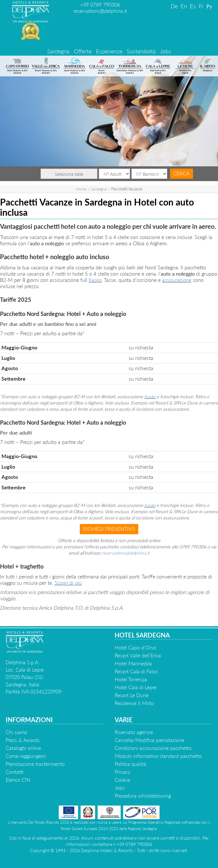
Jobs (166, 51)
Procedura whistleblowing (143, 796)
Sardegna (58, 51)
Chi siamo (16, 732)
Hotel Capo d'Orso (135, 647)
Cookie (122, 780)
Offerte (83, 51)
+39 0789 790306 (100, 5)
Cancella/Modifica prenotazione (149, 740)
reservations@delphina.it (100, 11)
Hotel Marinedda (133, 663)
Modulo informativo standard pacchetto (158, 756)
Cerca (181, 174)
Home (81, 189)
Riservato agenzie (134, 732)
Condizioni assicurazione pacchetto (153, 748)
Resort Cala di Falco (136, 671)
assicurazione (177, 280)
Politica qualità (130, 764)
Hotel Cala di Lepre (136, 687)
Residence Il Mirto (134, 703)
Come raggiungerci (26, 756)
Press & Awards (23, 740)
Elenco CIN (18, 780)
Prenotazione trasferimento (35, 764)
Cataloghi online (23, 748)
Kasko (95, 280)
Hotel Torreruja (131, 679)
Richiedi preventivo (109, 529)
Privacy (122, 772)
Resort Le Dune (132, 695)
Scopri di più (68, 583)
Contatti (15, 772)
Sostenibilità (141, 51)
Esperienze (109, 51)
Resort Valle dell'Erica (138, 655)
